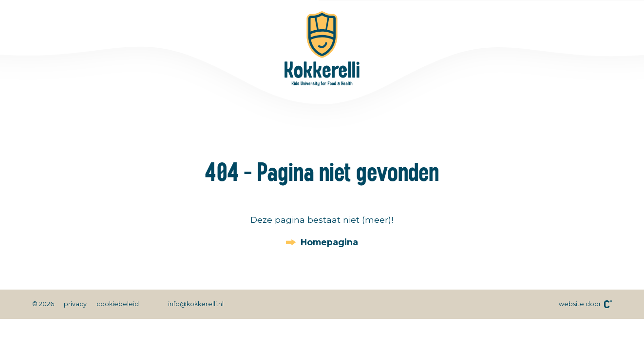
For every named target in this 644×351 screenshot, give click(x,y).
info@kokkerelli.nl (196, 304)
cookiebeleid (118, 304)
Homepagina (329, 242)
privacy (75, 304)
